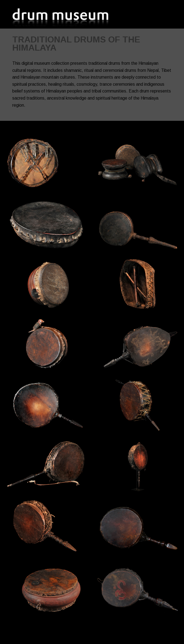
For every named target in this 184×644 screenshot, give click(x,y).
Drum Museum (61, 17)
